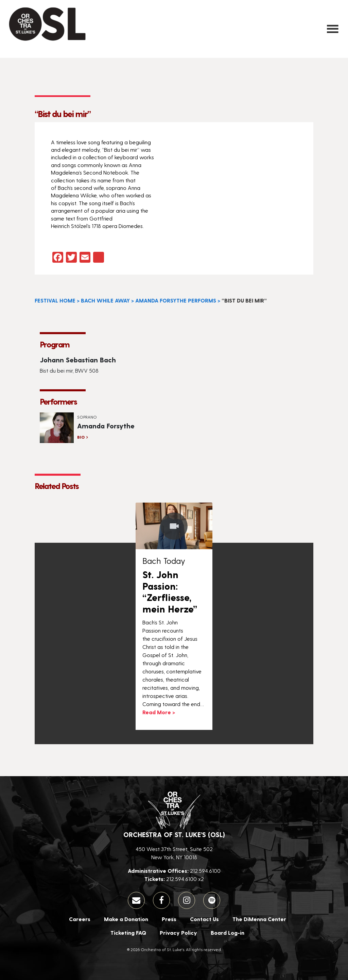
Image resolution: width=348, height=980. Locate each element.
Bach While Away (105, 300)
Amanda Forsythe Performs (176, 300)
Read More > (159, 712)
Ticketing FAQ (128, 933)
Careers (80, 919)
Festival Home (55, 300)
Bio (81, 437)
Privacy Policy (178, 933)
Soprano (87, 417)
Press (169, 919)
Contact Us (204, 919)
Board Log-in (228, 933)
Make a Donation (126, 919)
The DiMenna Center (259, 919)
